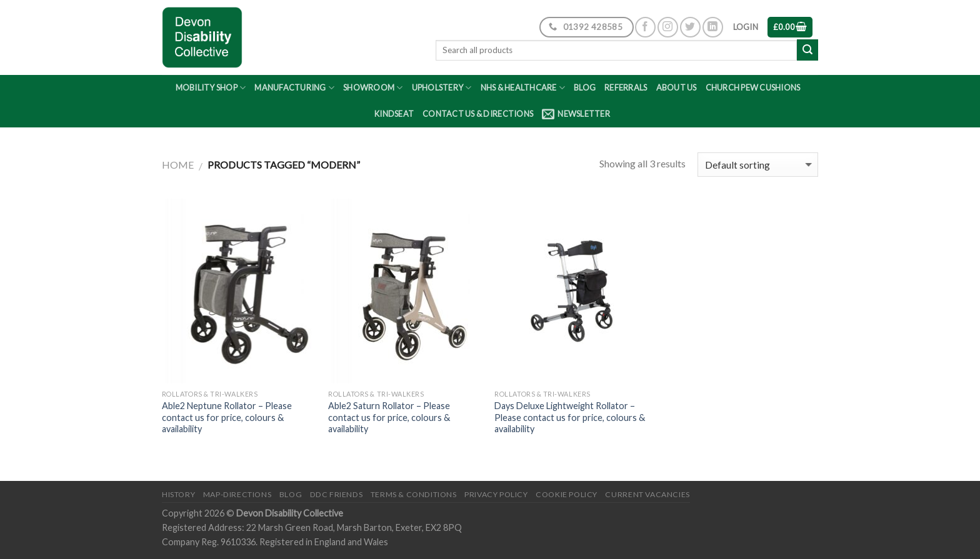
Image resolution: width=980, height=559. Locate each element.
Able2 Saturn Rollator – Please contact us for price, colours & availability (389, 417)
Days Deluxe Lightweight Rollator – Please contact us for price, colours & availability (570, 417)
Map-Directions (237, 494)
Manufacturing (294, 88)
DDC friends (337, 494)
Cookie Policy (567, 494)
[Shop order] (758, 165)
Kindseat (394, 114)
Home (178, 165)
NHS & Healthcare (523, 88)
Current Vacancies (647, 494)
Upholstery (442, 88)
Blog (585, 87)
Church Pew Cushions (753, 87)
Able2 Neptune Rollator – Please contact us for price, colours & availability (227, 417)
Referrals (626, 87)
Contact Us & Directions (478, 114)
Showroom (373, 88)
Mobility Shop (211, 88)
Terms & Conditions (414, 494)
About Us (677, 87)
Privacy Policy (496, 494)
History (178, 494)
